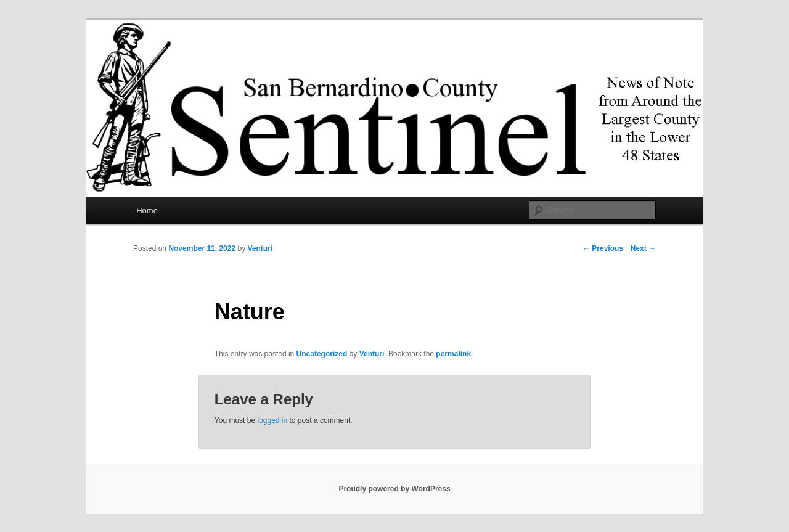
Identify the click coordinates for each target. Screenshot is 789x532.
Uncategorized (322, 354)
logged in (272, 420)
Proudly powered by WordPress (394, 489)
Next (643, 248)
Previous (603, 248)
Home (147, 211)
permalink (453, 354)
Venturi (260, 248)
